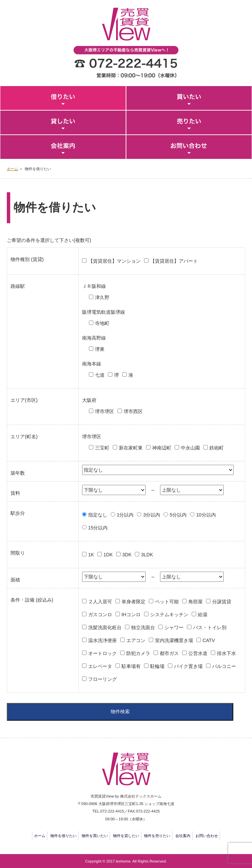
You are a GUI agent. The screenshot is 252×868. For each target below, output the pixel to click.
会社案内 (183, 836)
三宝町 (102, 448)
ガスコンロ (100, 615)
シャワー (174, 627)
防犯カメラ (138, 653)
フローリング (103, 679)
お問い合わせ (207, 836)
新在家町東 (131, 448)
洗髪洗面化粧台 (105, 627)
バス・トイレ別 (210, 627)
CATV (209, 640)
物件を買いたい (95, 836)
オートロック (103, 653)
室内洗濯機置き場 (174, 640)
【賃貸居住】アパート (174, 261)
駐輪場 (157, 666)
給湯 (203, 615)
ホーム (12, 169)
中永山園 (190, 448)
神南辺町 (162, 448)
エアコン (136, 640)
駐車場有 (131, 666)
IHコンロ (131, 615)
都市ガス (169, 653)
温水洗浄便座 (103, 640)
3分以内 (152, 515)
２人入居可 (100, 602)
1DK (108, 555)
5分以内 (178, 515)
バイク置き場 (188, 666)
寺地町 (102, 323)
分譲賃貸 (222, 602)
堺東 (100, 349)
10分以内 (206, 515)
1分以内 (125, 515)
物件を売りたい (157, 836)
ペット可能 (167, 602)
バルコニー (224, 666)
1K (91, 555)
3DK (127, 555)
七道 (100, 375)
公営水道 (198, 653)
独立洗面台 (143, 627)
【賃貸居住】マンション (114, 261)
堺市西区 (133, 411)
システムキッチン (169, 615)
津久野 (102, 297)
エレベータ (100, 666)
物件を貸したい (126, 836)
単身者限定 (133, 602)
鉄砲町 (217, 448)
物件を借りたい (64, 836)
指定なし (98, 515)
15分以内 (98, 528)
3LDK (147, 555)
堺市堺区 (105, 411)
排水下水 (226, 653)
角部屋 (195, 602)
